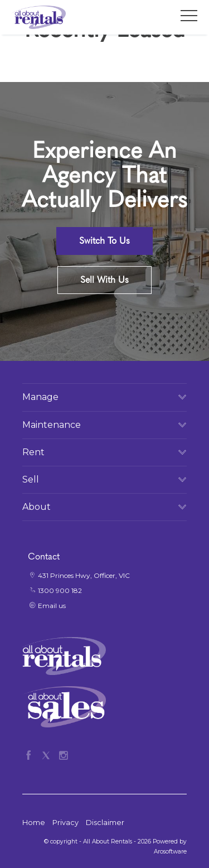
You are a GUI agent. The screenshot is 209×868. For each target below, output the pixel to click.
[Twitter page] (48, 754)
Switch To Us (104, 241)
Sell (31, 479)
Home (34, 823)
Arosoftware (170, 852)
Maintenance (52, 425)
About (37, 507)
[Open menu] (189, 16)
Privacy (65, 823)
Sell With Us (104, 280)
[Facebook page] (31, 754)
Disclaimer (105, 823)
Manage (40, 397)
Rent (33, 452)
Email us (52, 606)
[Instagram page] (63, 754)
